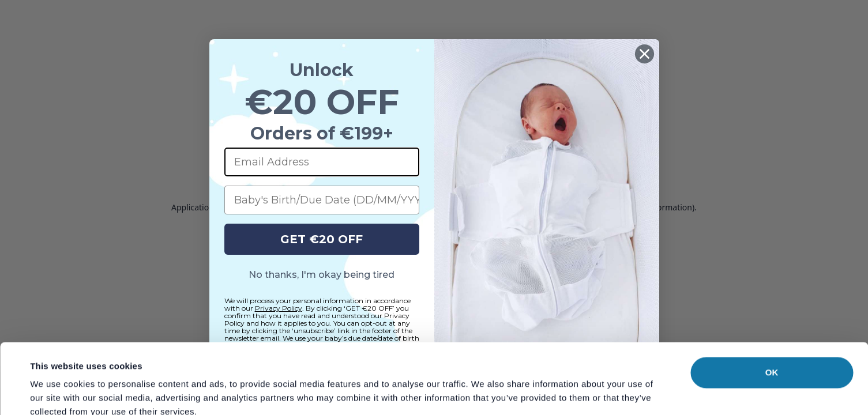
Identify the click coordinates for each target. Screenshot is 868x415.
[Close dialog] (645, 54)
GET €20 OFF (322, 239)
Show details (484, 392)
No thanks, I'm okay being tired (322, 275)
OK (772, 306)
